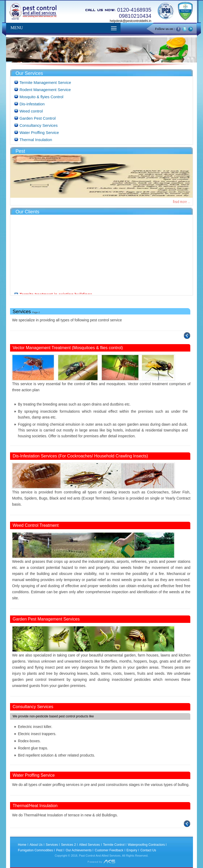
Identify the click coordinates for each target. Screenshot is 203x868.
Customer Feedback (109, 850)
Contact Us (148, 850)
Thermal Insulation (36, 140)
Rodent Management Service (45, 90)
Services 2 (68, 845)
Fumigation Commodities (36, 850)
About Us (36, 845)
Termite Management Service (45, 82)
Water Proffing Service (39, 132)
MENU (17, 28)
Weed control (31, 111)
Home (22, 845)
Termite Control (114, 845)
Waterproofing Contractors (146, 845)
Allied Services (89, 845)
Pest (59, 850)
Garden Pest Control (38, 118)
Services (52, 845)
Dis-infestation (32, 104)
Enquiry (132, 850)
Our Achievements (79, 850)
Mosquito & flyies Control (41, 97)
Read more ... (181, 202)
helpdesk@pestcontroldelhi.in (130, 21)
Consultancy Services (39, 125)
